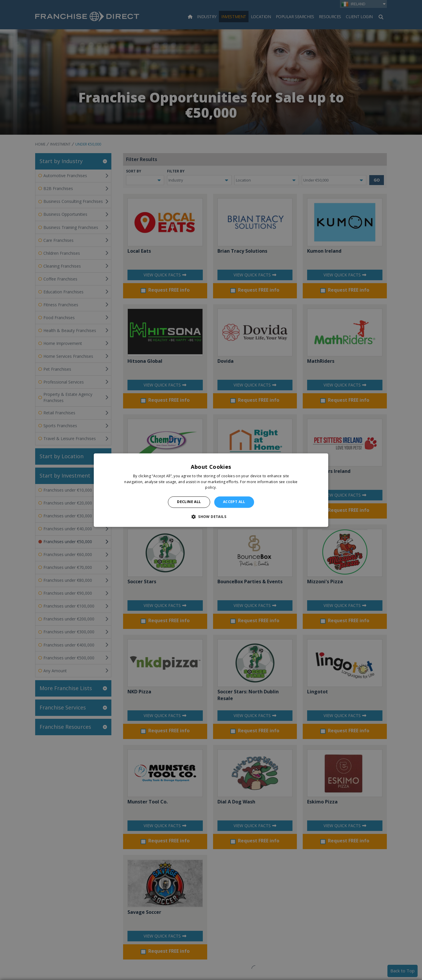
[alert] (211, 490)
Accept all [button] (234, 502)
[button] (211, 516)
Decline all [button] (189, 502)
